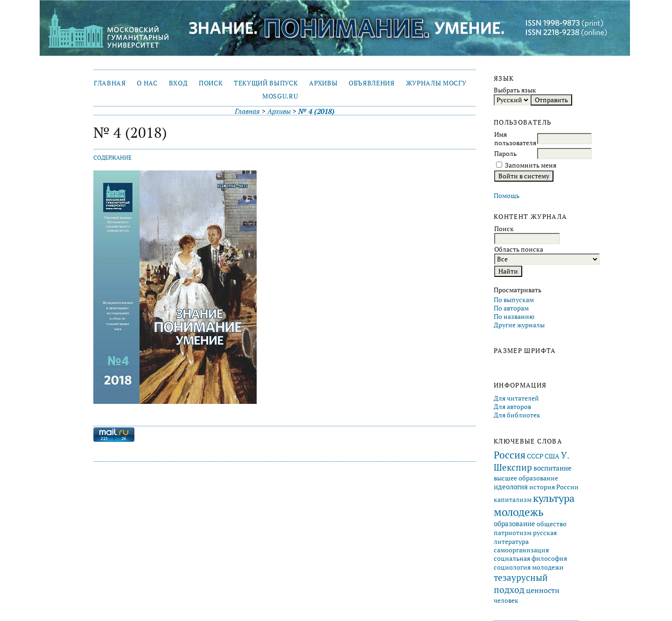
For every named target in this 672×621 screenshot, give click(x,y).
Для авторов (512, 407)
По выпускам (514, 300)
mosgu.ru (280, 96)
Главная (110, 83)
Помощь (507, 196)
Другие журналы (519, 325)
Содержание (112, 158)
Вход (178, 83)
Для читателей (516, 398)
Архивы (323, 83)
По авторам (511, 308)
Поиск (211, 83)
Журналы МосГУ (436, 83)
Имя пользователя (515, 139)
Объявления (372, 83)
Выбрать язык (515, 90)
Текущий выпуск (266, 83)
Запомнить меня (531, 165)
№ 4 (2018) (316, 111)
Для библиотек (517, 415)
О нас (147, 83)
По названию (514, 317)
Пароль (505, 154)
